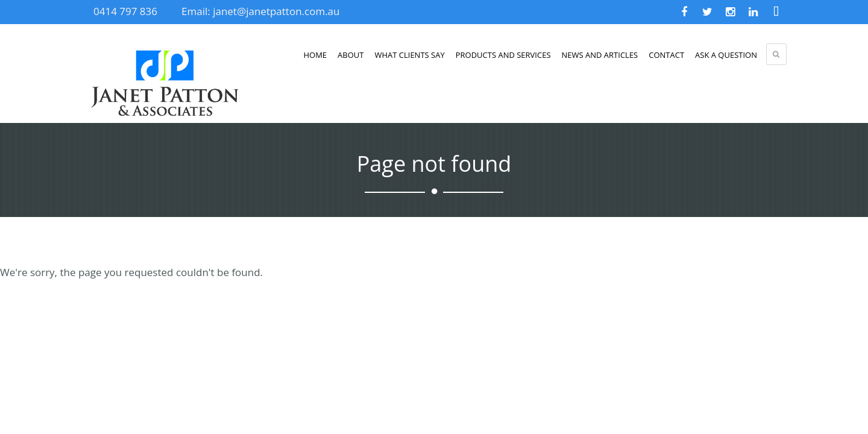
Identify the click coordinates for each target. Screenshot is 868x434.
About (351, 55)
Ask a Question (726, 55)
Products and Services (503, 55)
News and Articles (600, 55)
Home (315, 55)
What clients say (409, 55)
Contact (666, 55)
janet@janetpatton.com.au (276, 11)
